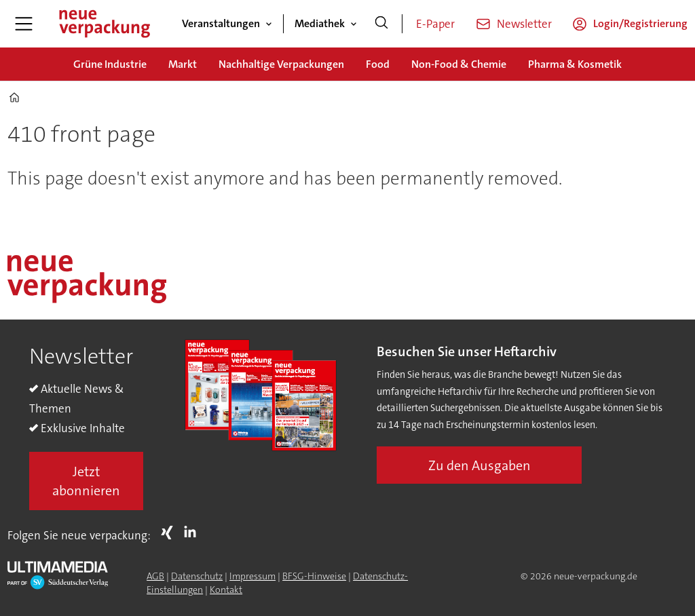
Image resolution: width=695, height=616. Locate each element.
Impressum (252, 576)
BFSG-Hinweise (314, 576)
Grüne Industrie (110, 64)
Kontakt (226, 590)
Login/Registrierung (640, 23)
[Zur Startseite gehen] (104, 24)
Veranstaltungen (221, 23)
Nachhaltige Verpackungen (281, 64)
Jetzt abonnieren (86, 481)
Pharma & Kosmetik (575, 64)
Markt (183, 64)
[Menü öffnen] (24, 24)
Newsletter (524, 24)
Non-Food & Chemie (459, 64)
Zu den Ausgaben (480, 465)
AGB (155, 576)
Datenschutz (197, 576)
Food (378, 64)
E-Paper (435, 24)
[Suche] (381, 24)
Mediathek (320, 23)
